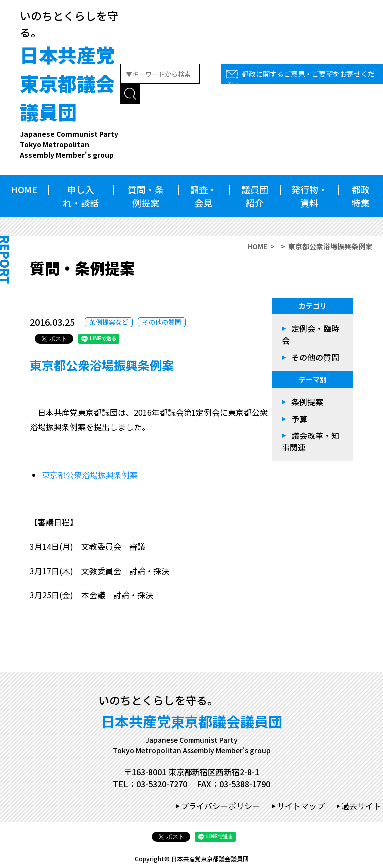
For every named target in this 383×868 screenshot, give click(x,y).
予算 (299, 419)
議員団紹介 (255, 196)
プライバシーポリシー (220, 806)
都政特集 (361, 196)
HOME (24, 189)
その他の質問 (162, 322)
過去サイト (361, 806)
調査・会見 (203, 196)
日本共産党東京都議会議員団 (70, 101)
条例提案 (307, 402)
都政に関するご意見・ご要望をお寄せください (300, 79)
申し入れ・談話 (81, 196)
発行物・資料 (309, 196)
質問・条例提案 (146, 196)
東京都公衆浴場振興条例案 (90, 475)
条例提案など (109, 322)
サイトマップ (301, 806)
